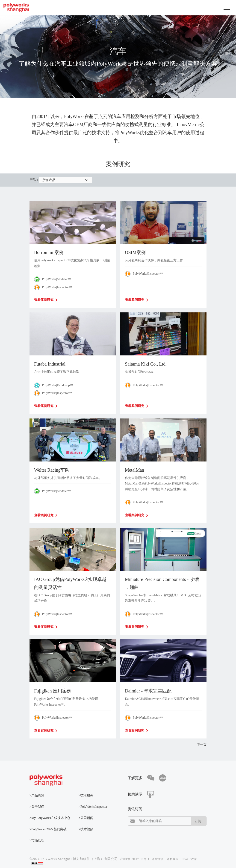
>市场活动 (37, 841)
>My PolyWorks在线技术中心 (50, 818)
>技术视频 (86, 829)
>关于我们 (37, 807)
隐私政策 (173, 859)
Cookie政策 (190, 859)
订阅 (198, 821)
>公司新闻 (86, 818)
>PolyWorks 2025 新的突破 (48, 829)
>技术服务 (86, 795)
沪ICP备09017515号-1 (135, 859)
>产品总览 (37, 795)
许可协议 (158, 859)
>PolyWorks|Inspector (93, 807)
